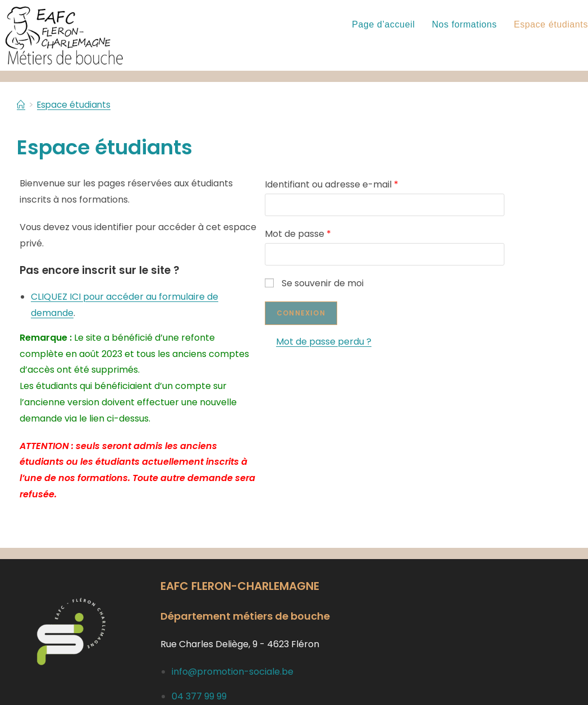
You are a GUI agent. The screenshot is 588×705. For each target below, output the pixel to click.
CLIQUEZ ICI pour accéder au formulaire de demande (147, 280)
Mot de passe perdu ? (356, 342)
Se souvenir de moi (346, 283)
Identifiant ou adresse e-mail (364, 184)
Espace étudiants (76, 105)
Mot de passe (330, 234)
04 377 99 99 (199, 647)
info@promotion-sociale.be (233, 623)
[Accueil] (21, 105)
